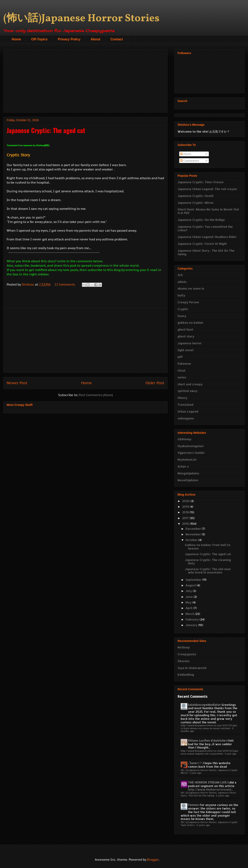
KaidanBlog (186, 675)
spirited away (188, 391)
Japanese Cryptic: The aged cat (208, 554)
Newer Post (17, 383)
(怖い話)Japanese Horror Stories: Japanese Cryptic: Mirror (209, 771)
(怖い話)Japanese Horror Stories (81, 19)
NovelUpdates (188, 480)
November (194, 534)
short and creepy (190, 384)
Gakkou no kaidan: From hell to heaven (208, 547)
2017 (186, 518)
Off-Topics (39, 39)
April (189, 608)
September (194, 580)
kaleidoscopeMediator (204, 705)
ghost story (186, 336)
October (192, 540)
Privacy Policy (69, 39)
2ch (180, 275)
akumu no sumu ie (191, 288)
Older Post (155, 383)
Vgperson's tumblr (191, 453)
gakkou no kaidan (190, 323)
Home (16, 39)
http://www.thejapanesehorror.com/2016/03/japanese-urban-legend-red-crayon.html (209, 752)
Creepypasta (187, 654)
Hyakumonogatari (191, 446)
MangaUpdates (188, 473)
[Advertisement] (85, 80)
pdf (180, 357)
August (191, 585)
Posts (186, 154)
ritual (182, 370)
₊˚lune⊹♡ (195, 763)
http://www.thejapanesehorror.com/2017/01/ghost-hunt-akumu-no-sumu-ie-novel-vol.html (209, 727)
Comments (190, 161)
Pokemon (184, 364)
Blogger (153, 860)
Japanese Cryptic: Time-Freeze (201, 182)
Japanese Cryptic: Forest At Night (202, 244)
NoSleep (184, 647)
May (189, 602)
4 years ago (203, 825)
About (95, 39)
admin (182, 282)
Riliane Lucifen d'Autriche (207, 741)
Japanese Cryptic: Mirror (196, 203)
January (192, 625)
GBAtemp (184, 439)
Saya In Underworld (192, 668)
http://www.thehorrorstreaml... (211, 789)
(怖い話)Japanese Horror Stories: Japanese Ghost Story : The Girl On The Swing (208, 794)
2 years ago (223, 795)
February (193, 619)
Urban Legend (188, 411)
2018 (186, 512)
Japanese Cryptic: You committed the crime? (205, 228)
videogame (186, 418)
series (182, 377)
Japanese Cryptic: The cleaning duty (208, 562)
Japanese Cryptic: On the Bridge (201, 220)
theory (182, 398)
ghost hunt (185, 329)
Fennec (193, 805)
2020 (186, 501)
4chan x (183, 466)
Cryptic (183, 309)
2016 (186, 524)
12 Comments (65, 284)
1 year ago (230, 754)
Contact (117, 39)
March (190, 614)
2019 (186, 507)
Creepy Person (188, 302)
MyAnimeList (187, 459)
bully (181, 295)
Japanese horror (190, 343)
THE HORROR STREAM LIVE (207, 782)
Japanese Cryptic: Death (195, 196)
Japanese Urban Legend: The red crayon (207, 189)
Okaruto (183, 661)
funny (182, 316)
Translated (185, 405)
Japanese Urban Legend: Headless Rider (207, 237)
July (189, 591)
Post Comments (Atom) (96, 395)
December (194, 529)
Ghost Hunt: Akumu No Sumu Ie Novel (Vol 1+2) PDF (208, 211)
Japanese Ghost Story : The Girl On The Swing (206, 252)
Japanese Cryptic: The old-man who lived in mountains (208, 571)
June (190, 597)
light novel (186, 350)
